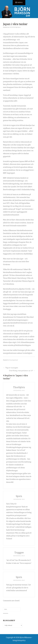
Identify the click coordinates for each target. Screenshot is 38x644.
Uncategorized (13, 360)
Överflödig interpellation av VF (22, 371)
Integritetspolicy (19, 640)
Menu (20, 2)
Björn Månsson (25, 637)
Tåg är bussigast (11, 368)
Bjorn (19, 27)
